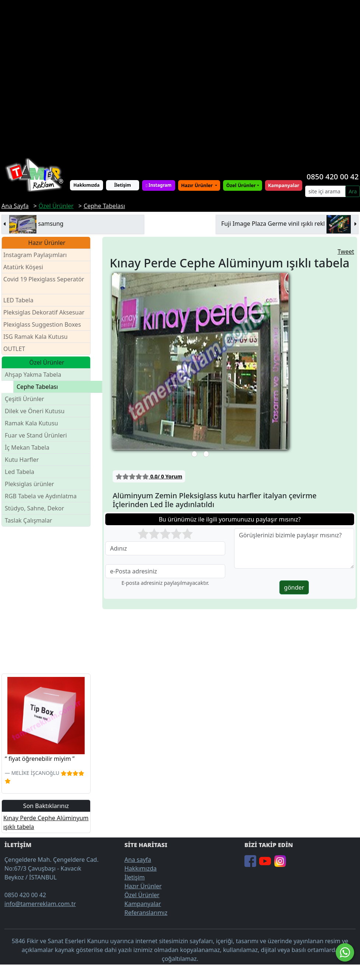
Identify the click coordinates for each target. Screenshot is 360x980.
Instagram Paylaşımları (38, 255)
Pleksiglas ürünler (29, 484)
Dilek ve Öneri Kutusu (35, 411)
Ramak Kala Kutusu (31, 423)
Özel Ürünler (142, 895)
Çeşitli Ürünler (24, 399)
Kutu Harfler (22, 460)
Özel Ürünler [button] (241, 185)
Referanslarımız (146, 913)
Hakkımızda (87, 185)
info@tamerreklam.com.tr (40, 904)
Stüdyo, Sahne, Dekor (34, 508)
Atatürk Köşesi (23, 267)
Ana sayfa (138, 860)
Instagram (159, 185)
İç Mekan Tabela (27, 447)
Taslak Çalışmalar (29, 520)
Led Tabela (20, 472)
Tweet (346, 252)
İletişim (123, 185)
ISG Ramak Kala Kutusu (36, 337)
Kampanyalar (143, 904)
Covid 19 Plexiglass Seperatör (44, 284)
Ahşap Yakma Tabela (33, 375)
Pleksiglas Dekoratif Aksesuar (44, 312)
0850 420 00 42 (333, 177)
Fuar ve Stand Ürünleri (36, 435)
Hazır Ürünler (197, 185)
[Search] (325, 191)
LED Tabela (18, 300)
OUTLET (14, 349)
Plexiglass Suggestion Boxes (42, 324)
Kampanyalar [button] (284, 185)
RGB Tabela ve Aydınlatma (41, 496)
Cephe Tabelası (37, 387)
